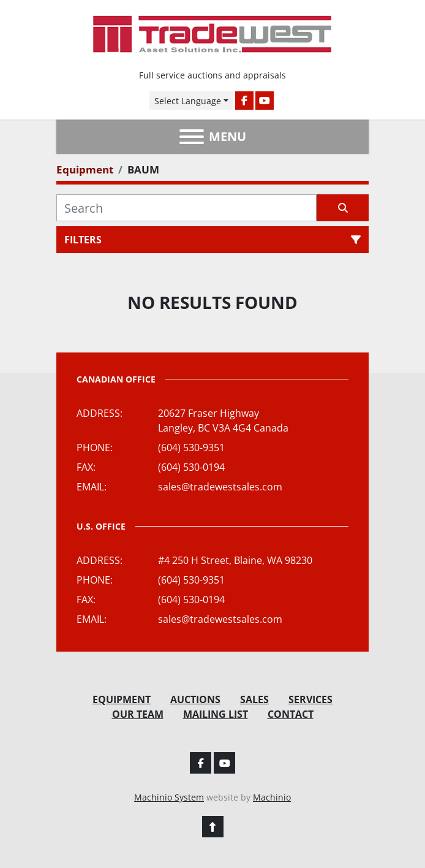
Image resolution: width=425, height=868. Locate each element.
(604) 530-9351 (191, 447)
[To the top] (213, 827)
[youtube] (265, 101)
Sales (254, 699)
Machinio (272, 797)
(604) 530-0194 (191, 467)
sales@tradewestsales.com (220, 487)
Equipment (122, 699)
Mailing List (216, 714)
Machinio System (169, 797)
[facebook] (244, 101)
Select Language (188, 101)
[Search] (186, 208)
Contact (291, 714)
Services (310, 699)
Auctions (195, 699)
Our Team (138, 714)
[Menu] (192, 137)
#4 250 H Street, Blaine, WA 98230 (235, 560)
